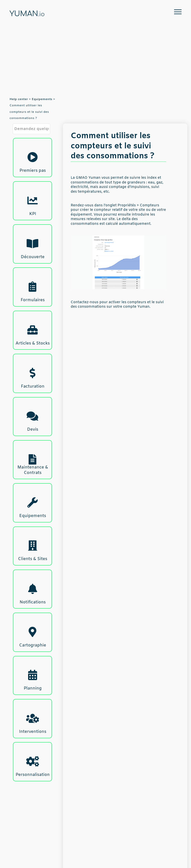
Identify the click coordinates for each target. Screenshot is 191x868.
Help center (19, 99)
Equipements (42, 99)
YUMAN (27, 14)
